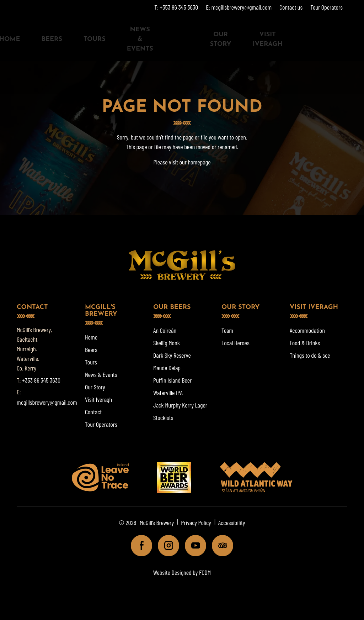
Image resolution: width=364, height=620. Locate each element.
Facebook (138, 545)
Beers (52, 39)
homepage (199, 162)
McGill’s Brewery (157, 522)
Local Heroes (235, 343)
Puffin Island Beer (172, 380)
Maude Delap (167, 368)
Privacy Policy (196, 522)
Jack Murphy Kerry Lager (180, 405)
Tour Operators (326, 7)
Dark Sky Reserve (172, 355)
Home (91, 337)
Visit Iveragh (268, 40)
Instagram (165, 545)
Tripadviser (220, 545)
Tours (95, 39)
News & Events (140, 39)
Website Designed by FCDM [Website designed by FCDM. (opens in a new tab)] (182, 572)
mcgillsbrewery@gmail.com (47, 402)
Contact (93, 412)
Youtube (192, 545)
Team (227, 330)
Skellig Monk (167, 343)
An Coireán (165, 330)
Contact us (291, 7)
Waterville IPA (168, 393)
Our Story (220, 40)
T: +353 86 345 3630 (176, 7)
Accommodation (307, 330)
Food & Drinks (305, 343)
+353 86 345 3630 (41, 380)
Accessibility (232, 522)
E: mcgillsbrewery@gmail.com (239, 7)
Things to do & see (310, 355)
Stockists (163, 417)
